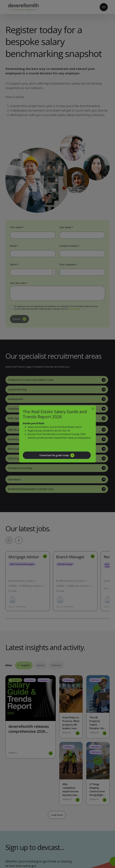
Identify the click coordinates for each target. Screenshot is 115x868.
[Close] (93, 409)
